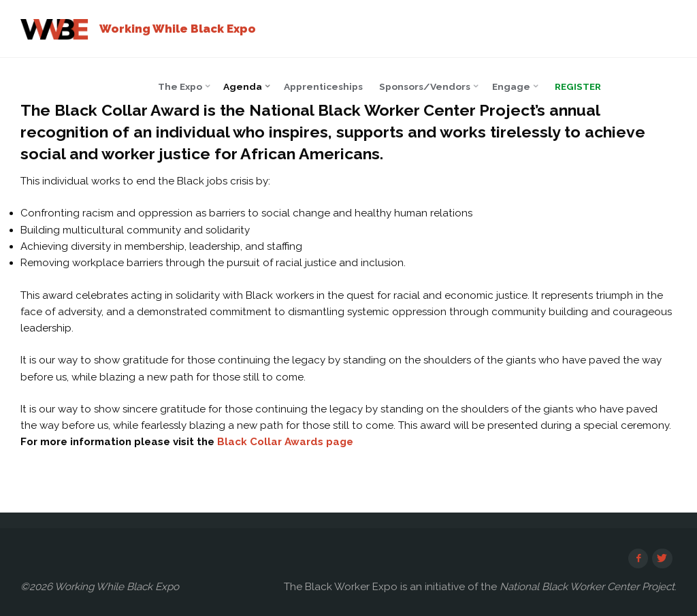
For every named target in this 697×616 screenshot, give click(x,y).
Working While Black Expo (178, 29)
